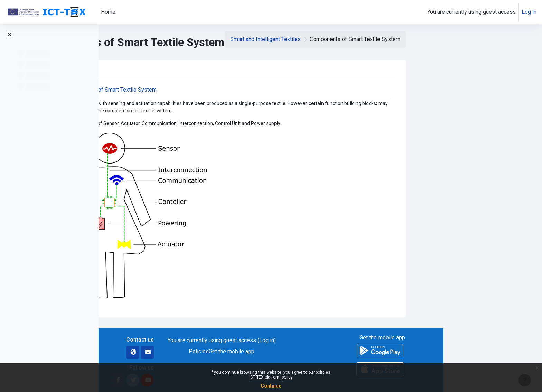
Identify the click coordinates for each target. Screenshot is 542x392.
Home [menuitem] (108, 12)
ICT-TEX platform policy (271, 377)
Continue (271, 386)
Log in (529, 12)
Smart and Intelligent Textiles (364, 39)
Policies (298, 351)
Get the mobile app (330, 351)
